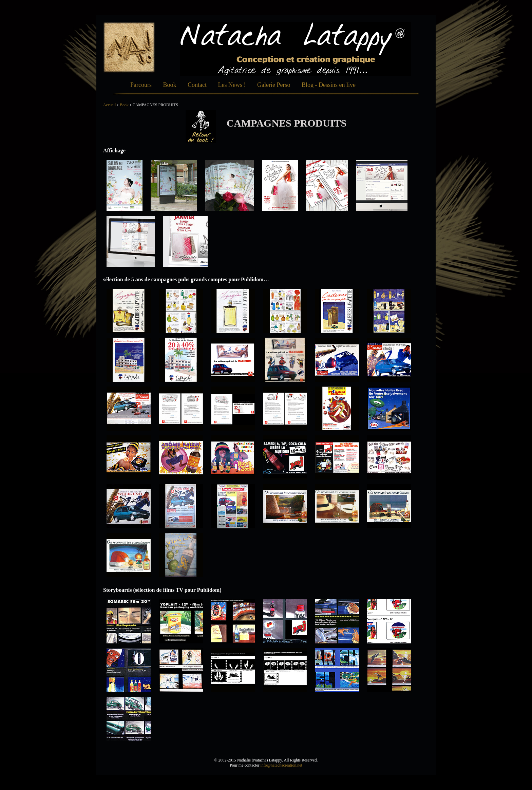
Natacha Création (129, 47)
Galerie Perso (274, 85)
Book (169, 85)
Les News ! (232, 85)
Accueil (109, 105)
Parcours (141, 85)
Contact (197, 85)
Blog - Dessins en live (329, 85)
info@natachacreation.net (281, 765)
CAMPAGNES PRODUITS (156, 105)
